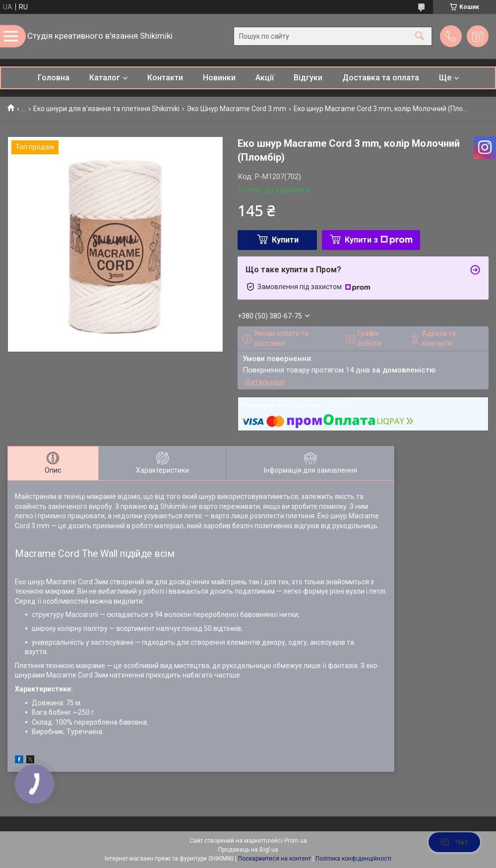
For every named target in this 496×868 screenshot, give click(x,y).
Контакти (165, 78)
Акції (265, 78)
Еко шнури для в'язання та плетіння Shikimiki (106, 109)
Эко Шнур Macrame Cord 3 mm (236, 109)
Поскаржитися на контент (275, 859)
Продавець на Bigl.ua (248, 850)
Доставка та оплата (381, 78)
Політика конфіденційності (353, 859)
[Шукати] (420, 36)
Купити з (379, 240)
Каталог (105, 78)
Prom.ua (296, 841)
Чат (454, 842)
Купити (285, 240)
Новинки (219, 78)
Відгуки (308, 78)
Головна (54, 78)
